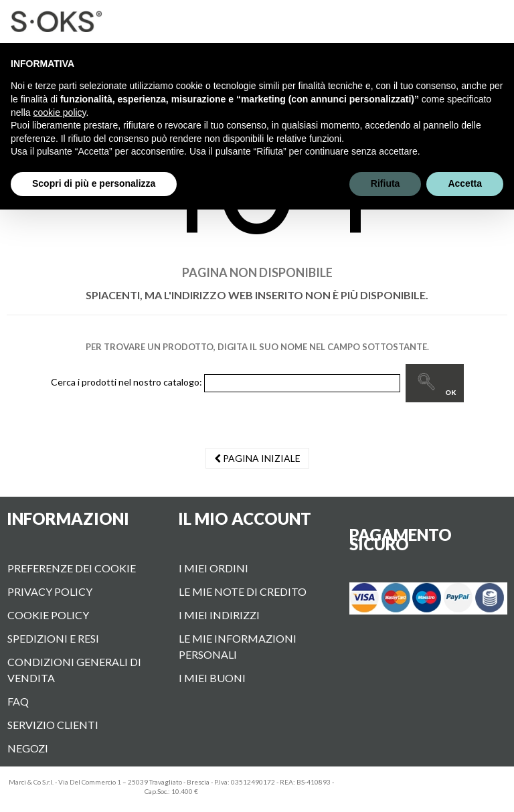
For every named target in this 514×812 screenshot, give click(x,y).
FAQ (18, 701)
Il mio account (245, 518)
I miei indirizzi (219, 615)
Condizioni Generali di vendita (74, 670)
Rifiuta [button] (385, 183)
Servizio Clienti (53, 725)
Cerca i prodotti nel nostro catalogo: (126, 382)
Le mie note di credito (243, 591)
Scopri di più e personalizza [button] (94, 183)
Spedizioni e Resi (53, 638)
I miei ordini (213, 568)
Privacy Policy (50, 591)
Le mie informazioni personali (238, 646)
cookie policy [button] (59, 112)
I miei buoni (212, 678)
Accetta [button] (465, 183)
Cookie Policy (48, 615)
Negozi (28, 748)
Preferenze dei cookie (72, 568)
